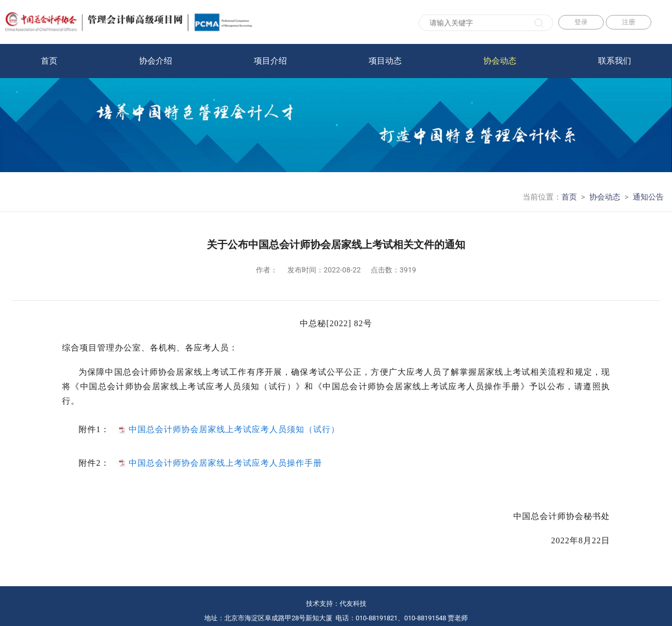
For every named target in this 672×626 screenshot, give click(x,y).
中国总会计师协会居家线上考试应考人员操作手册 (225, 462)
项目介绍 (270, 61)
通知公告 (648, 197)
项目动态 (385, 61)
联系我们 (615, 61)
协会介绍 (156, 61)
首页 (49, 61)
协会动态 (500, 61)
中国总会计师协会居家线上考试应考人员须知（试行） (234, 429)
